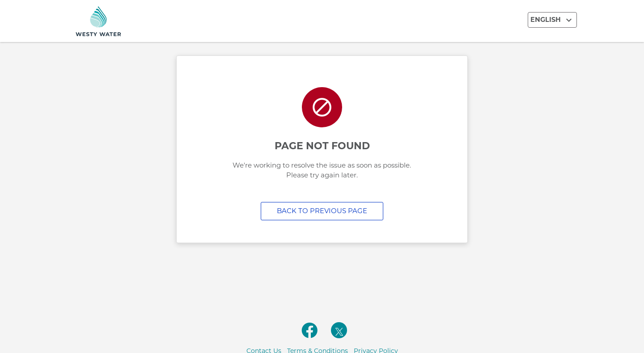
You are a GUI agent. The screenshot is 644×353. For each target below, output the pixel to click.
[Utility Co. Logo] (148, 21)
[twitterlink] (339, 330)
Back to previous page (322, 211)
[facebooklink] (309, 335)
